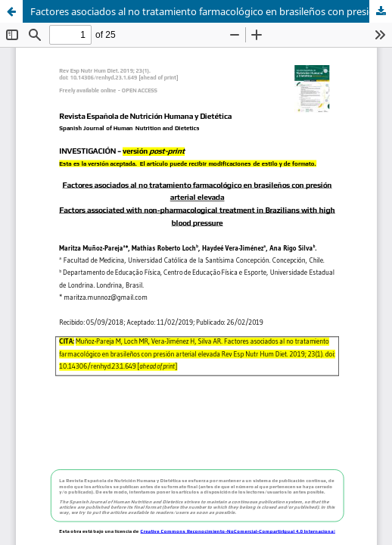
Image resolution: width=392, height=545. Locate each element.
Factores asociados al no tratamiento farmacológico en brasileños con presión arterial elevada (211, 11)
